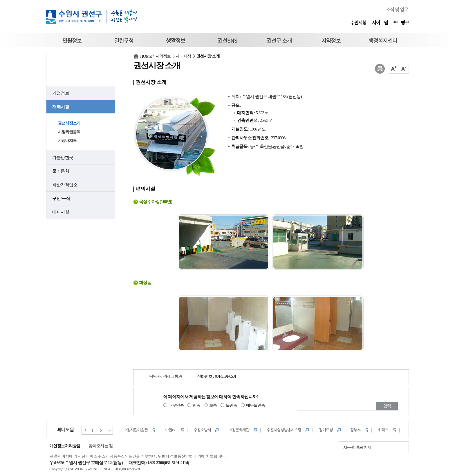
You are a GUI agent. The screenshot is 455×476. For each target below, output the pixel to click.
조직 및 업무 (397, 9)
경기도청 (326, 430)
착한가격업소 (65, 185)
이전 (85, 430)
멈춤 (93, 430)
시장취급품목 (69, 132)
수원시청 (358, 22)
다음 (101, 430)
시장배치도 (67, 141)
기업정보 (61, 93)
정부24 (355, 430)
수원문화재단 (239, 430)
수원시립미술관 (136, 430)
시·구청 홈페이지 (357, 447)
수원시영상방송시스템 (284, 430)
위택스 (383, 430)
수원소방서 (202, 430)
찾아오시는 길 (101, 446)
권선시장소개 (69, 123)
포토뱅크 (401, 22)
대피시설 (61, 212)
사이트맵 (380, 22)
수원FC (171, 430)
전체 (109, 430)
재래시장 (61, 107)
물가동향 (61, 171)
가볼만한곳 (63, 158)
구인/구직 (61, 198)
